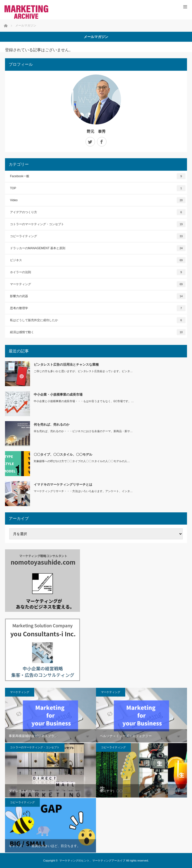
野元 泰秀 (96, 131)
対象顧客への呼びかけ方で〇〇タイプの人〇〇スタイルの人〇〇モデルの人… (82, 461)
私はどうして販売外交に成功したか (98, 320)
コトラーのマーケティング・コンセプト (98, 224)
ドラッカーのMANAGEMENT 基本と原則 (98, 248)
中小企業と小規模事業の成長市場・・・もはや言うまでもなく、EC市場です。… (84, 401)
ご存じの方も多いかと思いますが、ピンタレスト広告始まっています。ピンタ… (83, 371)
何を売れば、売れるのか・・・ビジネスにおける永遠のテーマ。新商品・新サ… (83, 431)
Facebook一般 (98, 176)
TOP (98, 188)
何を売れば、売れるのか (52, 425)
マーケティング (98, 284)
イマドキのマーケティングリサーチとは (63, 484)
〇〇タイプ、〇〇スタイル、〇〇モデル (63, 454)
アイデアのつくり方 (98, 212)
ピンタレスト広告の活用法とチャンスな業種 (66, 365)
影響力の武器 (98, 296)
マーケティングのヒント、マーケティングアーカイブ (92, 861)
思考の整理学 (98, 308)
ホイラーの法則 (98, 272)
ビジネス (98, 260)
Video (98, 200)
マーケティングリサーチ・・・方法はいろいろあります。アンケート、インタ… (83, 491)
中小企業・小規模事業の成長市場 (58, 395)
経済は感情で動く (98, 332)
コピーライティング (98, 236)
